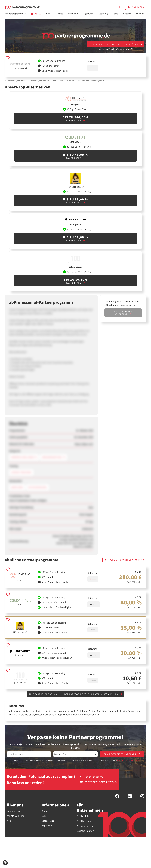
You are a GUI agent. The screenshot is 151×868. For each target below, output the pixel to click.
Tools (115, 14)
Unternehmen (14, 811)
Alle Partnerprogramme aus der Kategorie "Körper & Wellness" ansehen (76, 694)
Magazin (127, 14)
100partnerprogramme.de (15, 81)
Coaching (103, 14)
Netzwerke (73, 14)
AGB (44, 816)
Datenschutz (48, 821)
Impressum (47, 826)
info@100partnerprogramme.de (99, 782)
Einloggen (136, 7)
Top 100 (36, 14)
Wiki (9, 821)
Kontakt (45, 811)
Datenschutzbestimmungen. (128, 760)
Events (60, 14)
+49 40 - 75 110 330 (92, 777)
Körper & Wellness (67, 81)
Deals (49, 14)
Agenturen (88, 14)
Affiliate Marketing (16, 816)
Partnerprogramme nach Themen (43, 81)
